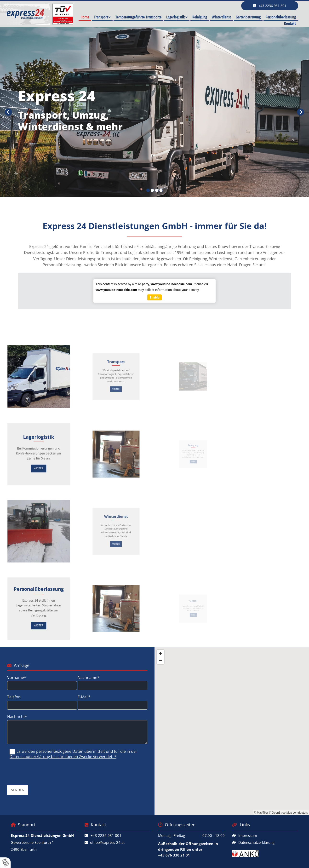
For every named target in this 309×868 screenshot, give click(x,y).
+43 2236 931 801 (106, 835)
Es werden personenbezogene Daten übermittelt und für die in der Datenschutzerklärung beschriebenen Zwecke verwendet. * (73, 754)
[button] (270, 6)
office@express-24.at (107, 842)
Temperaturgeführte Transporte (138, 17)
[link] (102, 17)
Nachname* (89, 678)
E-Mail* (84, 697)
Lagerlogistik (176, 17)
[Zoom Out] (160, 661)
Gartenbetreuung (248, 17)
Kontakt (290, 23)
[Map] (232, 731)
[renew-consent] (5, 863)
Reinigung (200, 17)
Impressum (248, 835)
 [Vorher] (8, 112)
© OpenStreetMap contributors (288, 813)
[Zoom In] (160, 653)
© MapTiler (261, 813)
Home (85, 17)
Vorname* (17, 678)
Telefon (14, 697)
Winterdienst (221, 17)
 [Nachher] (301, 112)
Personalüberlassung (281, 17)
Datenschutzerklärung (256, 842)
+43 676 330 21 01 (174, 855)
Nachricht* (17, 717)
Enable (155, 297)
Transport (101, 17)
